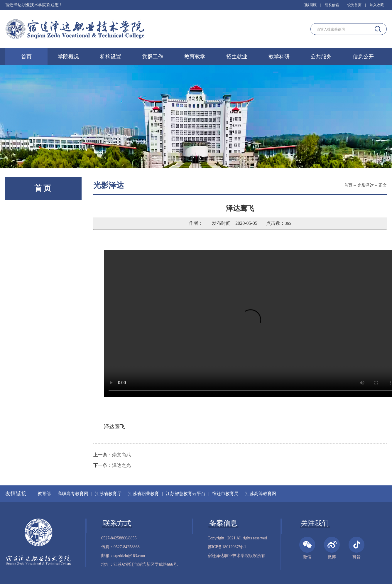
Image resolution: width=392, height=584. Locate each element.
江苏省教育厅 (108, 494)
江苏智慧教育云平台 (186, 494)
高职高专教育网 (73, 494)
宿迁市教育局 (225, 494)
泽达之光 (121, 465)
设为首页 (354, 5)
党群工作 (153, 57)
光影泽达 (366, 185)
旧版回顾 (310, 5)
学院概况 (68, 57)
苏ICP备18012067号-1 (227, 547)
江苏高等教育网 (261, 494)
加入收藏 (377, 5)
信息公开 (363, 57)
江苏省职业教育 (144, 494)
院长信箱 (332, 5)
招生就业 (237, 57)
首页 (26, 57)
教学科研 (279, 57)
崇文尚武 (121, 455)
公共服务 (321, 57)
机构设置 (111, 57)
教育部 (44, 494)
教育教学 (195, 57)
